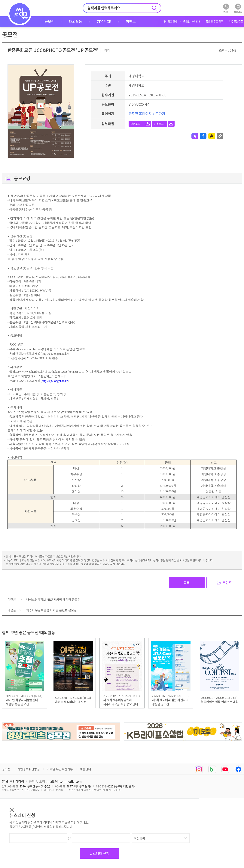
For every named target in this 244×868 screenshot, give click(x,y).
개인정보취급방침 (29, 769)
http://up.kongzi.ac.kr (55, 381)
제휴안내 (85, 769)
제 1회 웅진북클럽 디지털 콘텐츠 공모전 (52, 610)
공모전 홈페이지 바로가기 (147, 114)
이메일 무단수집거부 (60, 769)
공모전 (6, 769)
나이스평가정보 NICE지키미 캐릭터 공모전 (53, 600)
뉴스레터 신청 (99, 853)
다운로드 (135, 124)
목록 (187, 583)
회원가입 (238, 8)
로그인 (226, 8)
